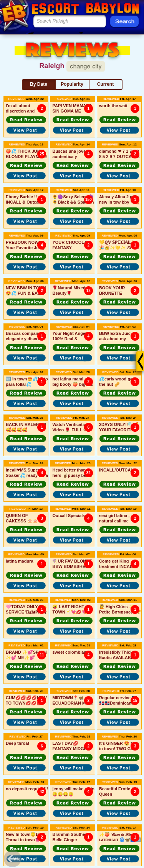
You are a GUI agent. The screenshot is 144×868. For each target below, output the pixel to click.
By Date (39, 84)
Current (105, 84)
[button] (26, 120)
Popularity (72, 84)
